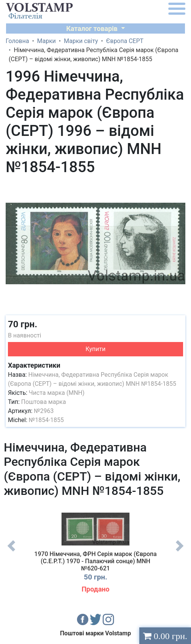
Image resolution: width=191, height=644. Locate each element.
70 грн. (23, 324)
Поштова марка (44, 402)
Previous (11, 552)
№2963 (44, 411)
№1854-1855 (46, 420)
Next (180, 552)
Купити (96, 349)
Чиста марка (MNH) (57, 393)
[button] (179, 186)
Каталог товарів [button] (93, 29)
